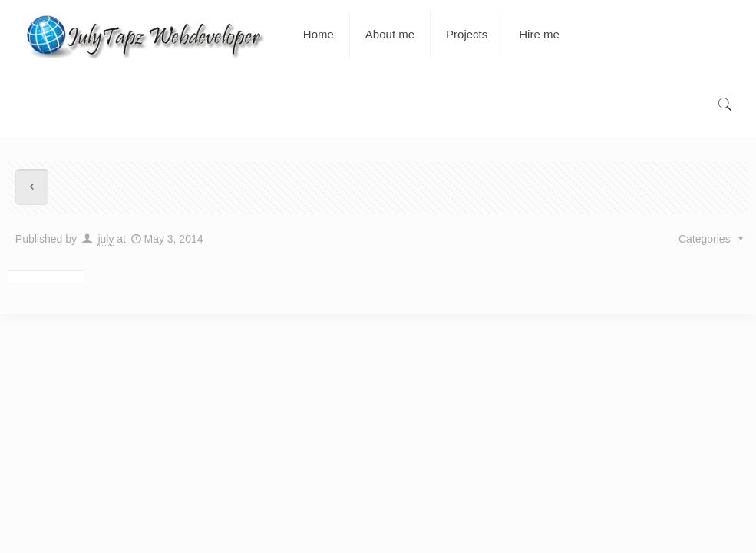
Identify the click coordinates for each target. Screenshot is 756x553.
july (106, 239)
